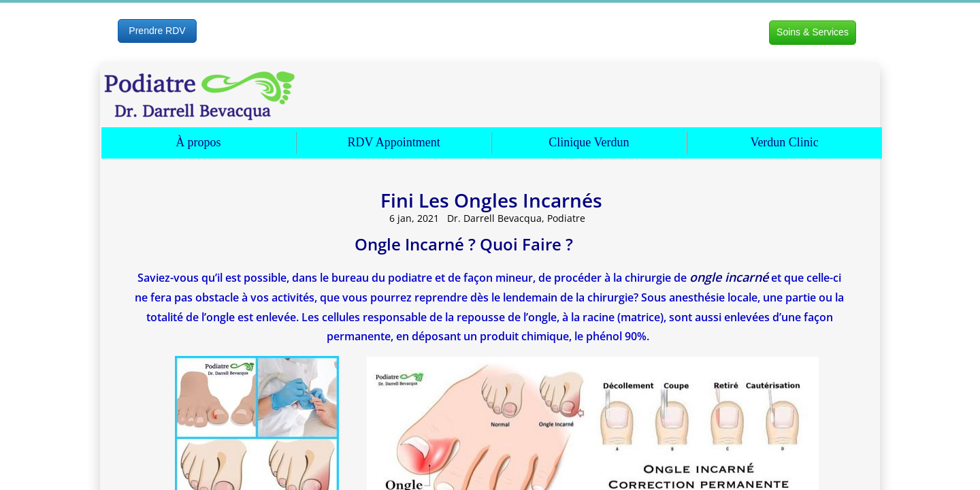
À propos (198, 142)
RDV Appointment (394, 142)
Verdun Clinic (784, 142)
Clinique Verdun (589, 142)
